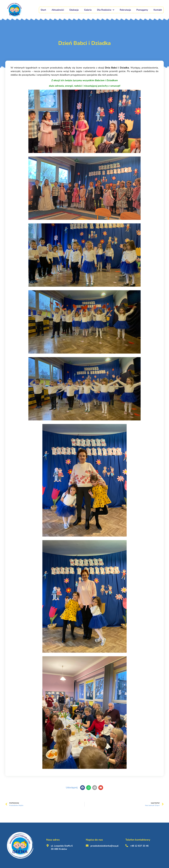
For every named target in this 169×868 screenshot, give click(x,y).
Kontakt (158, 10)
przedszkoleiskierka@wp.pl (104, 846)
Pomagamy (142, 10)
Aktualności (58, 10)
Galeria (88, 10)
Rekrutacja (125, 10)
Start (43, 10)
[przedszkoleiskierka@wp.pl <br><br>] (87, 846)
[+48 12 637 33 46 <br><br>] (127, 846)
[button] (83, 788)
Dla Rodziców (106, 10)
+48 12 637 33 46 (139, 846)
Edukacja (74, 10)
